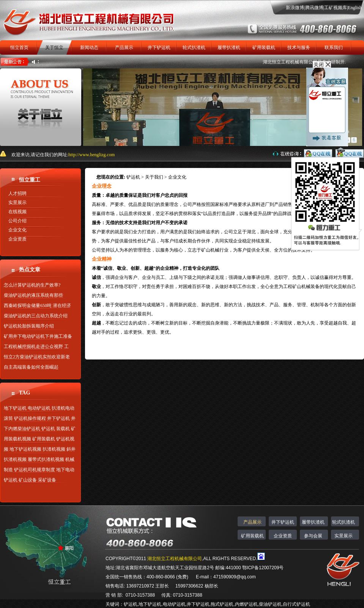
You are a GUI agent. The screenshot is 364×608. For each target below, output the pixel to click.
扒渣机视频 (54, 449)
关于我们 (154, 177)
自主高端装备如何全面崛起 (31, 367)
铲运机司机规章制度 (35, 470)
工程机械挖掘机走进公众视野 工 (36, 347)
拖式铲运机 (222, 604)
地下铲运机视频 (25, 449)
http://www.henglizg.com (91, 155)
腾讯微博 (314, 8)
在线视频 (17, 212)
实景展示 (17, 203)
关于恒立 (54, 47)
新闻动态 (89, 47)
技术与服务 (299, 47)
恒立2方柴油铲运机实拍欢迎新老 (37, 357)
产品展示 (124, 47)
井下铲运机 (159, 47)
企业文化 (17, 230)
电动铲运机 (39, 408)
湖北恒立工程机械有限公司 (175, 559)
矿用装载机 (264, 47)
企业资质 (17, 239)
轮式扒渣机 (194, 47)
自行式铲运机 (296, 604)
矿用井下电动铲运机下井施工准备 (38, 336)
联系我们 (334, 47)
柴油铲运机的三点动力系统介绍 (36, 316)
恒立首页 (19, 47)
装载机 (63, 429)
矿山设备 (28, 480)
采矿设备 (47, 480)
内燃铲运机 (246, 604)
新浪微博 (295, 8)
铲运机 (48, 429)
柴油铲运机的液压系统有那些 (33, 295)
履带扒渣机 (229, 47)
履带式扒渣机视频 (46, 459)
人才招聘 (17, 193)
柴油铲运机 (270, 604)
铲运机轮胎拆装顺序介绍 (29, 326)
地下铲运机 (15, 408)
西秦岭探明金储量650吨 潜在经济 (37, 306)
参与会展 (313, 536)
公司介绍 (17, 221)
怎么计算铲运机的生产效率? (32, 285)
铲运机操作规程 (30, 418)
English (355, 8)
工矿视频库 (336, 8)
